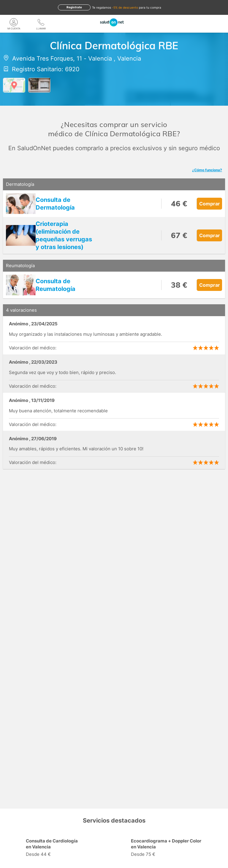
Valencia (100, 58)
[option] (61, 848)
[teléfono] (41, 22)
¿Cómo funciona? (207, 170)
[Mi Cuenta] (14, 22)
